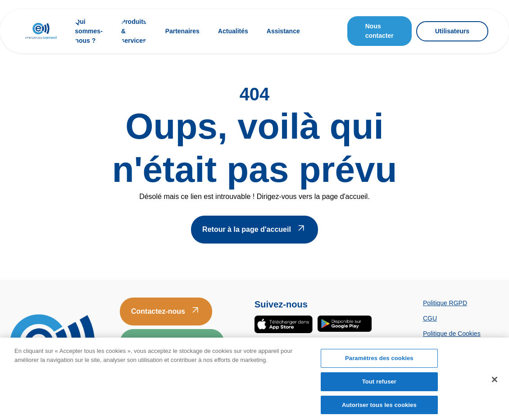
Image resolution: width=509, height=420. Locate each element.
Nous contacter (379, 31)
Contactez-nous (158, 311)
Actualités (233, 31)
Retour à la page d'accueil (247, 229)
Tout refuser (379, 383)
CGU (430, 318)
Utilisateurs (452, 31)
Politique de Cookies (452, 334)
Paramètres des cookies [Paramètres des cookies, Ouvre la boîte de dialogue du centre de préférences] (379, 360)
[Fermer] (495, 382)
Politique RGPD (445, 303)
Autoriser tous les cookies (379, 407)
